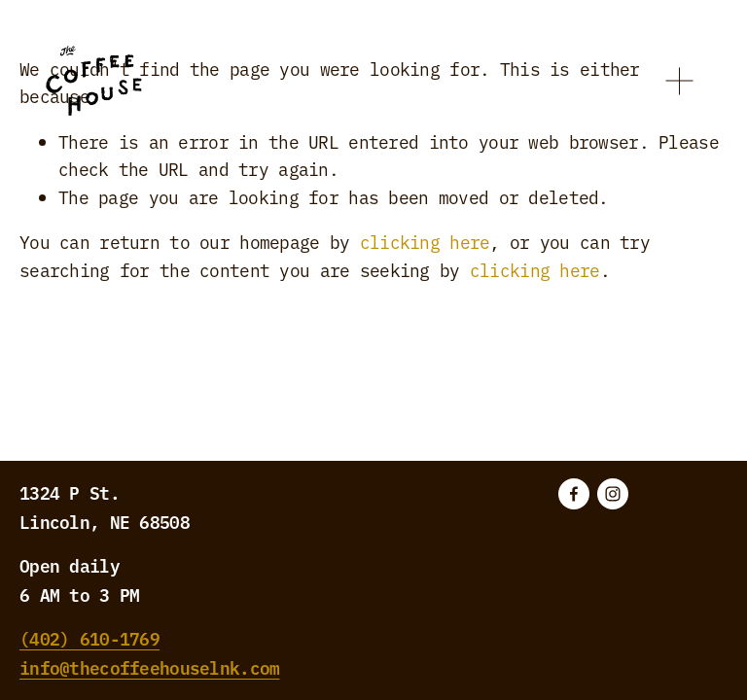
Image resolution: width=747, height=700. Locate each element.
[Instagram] (613, 494)
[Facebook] (574, 494)
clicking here (425, 241)
